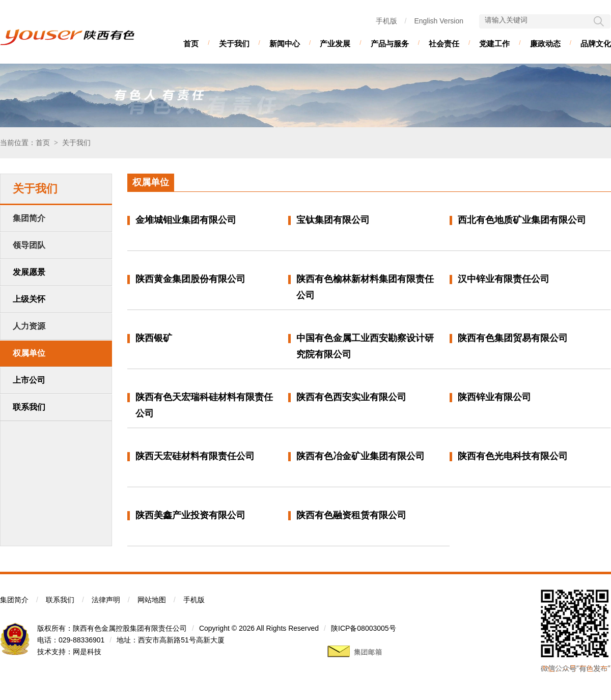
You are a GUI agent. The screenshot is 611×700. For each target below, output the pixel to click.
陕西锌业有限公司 (494, 397)
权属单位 (29, 353)
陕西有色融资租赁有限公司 (351, 515)
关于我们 (234, 44)
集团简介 (14, 600)
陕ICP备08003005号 (364, 628)
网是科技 (87, 652)
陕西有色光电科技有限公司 (513, 456)
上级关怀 (29, 299)
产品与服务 (390, 44)
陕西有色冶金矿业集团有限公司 (360, 456)
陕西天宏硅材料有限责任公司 (195, 456)
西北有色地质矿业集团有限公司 (522, 220)
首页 (191, 44)
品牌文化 (596, 44)
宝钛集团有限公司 (333, 220)
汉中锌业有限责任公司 (504, 279)
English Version (439, 21)
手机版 (386, 21)
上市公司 (29, 380)
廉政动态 (545, 44)
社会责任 (444, 44)
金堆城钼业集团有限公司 (186, 220)
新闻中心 (285, 44)
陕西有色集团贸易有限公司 (513, 338)
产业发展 (335, 44)
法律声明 (106, 600)
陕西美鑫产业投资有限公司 (190, 515)
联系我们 (29, 407)
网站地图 (152, 600)
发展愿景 (29, 272)
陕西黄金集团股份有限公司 (190, 279)
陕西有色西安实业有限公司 (351, 397)
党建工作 (494, 44)
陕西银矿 (154, 338)
